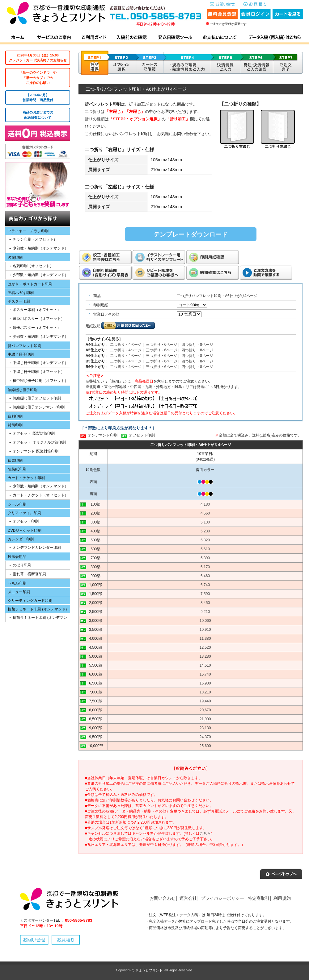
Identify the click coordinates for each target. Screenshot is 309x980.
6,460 (205, 576)
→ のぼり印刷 (20, 565)
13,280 (205, 656)
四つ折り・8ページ (197, 345)
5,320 (205, 540)
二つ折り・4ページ (126, 345)
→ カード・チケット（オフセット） (38, 495)
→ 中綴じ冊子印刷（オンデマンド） (38, 363)
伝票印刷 (15, 461)
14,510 (205, 665)
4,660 (205, 513)
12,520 (205, 647)
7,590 (205, 594)
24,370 (205, 737)
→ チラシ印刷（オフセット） (33, 239)
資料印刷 (15, 416)
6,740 (205, 585)
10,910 (205, 630)
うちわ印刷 (17, 583)
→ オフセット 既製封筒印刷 (31, 433)
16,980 (205, 683)
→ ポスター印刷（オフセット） (34, 310)
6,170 (205, 567)
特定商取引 (259, 898)
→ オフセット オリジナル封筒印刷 (37, 442)
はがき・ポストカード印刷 (30, 284)
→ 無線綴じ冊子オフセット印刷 (34, 398)
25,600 (205, 746)
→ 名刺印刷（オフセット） (31, 266)
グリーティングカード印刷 (30, 601)
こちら (205, 833)
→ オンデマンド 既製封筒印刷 (33, 451)
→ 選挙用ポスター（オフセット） (36, 319)
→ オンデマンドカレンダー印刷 (34, 548)
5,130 (205, 522)
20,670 (205, 710)
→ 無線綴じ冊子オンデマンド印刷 (36, 407)
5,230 (205, 531)
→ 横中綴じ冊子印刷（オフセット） (38, 381)
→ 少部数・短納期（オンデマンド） (38, 248)
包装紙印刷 (17, 469)
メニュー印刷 (19, 592)
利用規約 (282, 898)
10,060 (205, 621)
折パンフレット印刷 (24, 346)
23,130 (205, 728)
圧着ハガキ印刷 (21, 293)
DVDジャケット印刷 (25, 531)
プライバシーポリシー (222, 898)
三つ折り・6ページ (162, 345)
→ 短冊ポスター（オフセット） (34, 328)
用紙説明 (93, 326)
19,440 (205, 701)
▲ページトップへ (281, 873)
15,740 (205, 674)
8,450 (205, 603)
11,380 (205, 639)
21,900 (205, 719)
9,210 (205, 612)
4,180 (205, 504)
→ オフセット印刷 (23, 521)
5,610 (205, 549)
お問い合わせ (163, 898)
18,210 (205, 692)
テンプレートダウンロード (191, 234)
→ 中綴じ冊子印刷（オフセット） (36, 372)
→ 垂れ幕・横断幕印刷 (27, 574)
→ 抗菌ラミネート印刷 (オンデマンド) (36, 619)
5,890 (205, 558)
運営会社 (188, 898)
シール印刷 (17, 504)
